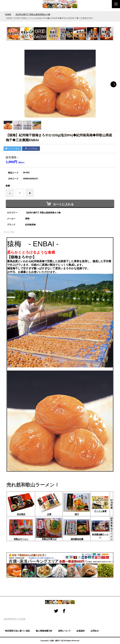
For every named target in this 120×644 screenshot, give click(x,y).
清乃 (77, 514)
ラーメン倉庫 (100, 511)
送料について (64, 631)
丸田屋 (112, 504)
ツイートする (12, 149)
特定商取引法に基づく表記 (18, 631)
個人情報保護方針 (44, 631)
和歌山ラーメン (21, 539)
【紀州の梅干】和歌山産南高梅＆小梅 (33, 14)
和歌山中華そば (49, 539)
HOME (8, 14)
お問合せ (95, 631)
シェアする (31, 149)
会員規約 (81, 631)
